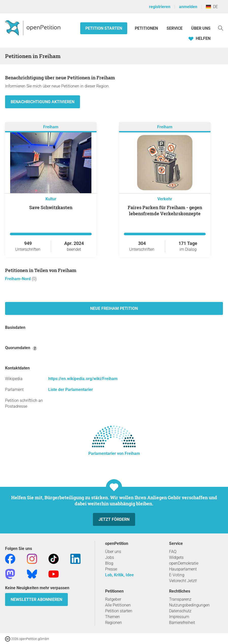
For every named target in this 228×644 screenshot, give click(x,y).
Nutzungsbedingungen (189, 605)
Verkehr (165, 199)
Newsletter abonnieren (36, 600)
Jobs (110, 557)
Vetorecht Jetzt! (183, 581)
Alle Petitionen (118, 605)
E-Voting (177, 575)
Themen (112, 617)
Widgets (176, 557)
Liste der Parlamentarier (71, 390)
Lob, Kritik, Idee (119, 575)
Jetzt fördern (114, 519)
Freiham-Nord (18, 279)
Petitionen (147, 28)
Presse (111, 569)
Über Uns (201, 28)
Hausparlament (183, 569)
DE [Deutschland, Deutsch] (212, 7)
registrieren (160, 7)
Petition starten (104, 28)
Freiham (51, 127)
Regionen (113, 623)
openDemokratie (184, 563)
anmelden (188, 7)
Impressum (179, 617)
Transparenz (180, 599)
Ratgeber (113, 599)
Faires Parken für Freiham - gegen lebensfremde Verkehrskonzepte (165, 210)
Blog (109, 563)
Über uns (113, 552)
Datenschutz (180, 611)
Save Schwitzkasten (51, 207)
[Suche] (221, 28)
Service (175, 28)
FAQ (173, 552)
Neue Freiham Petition (114, 308)
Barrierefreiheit (182, 623)
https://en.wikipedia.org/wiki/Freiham (83, 379)
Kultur (51, 199)
